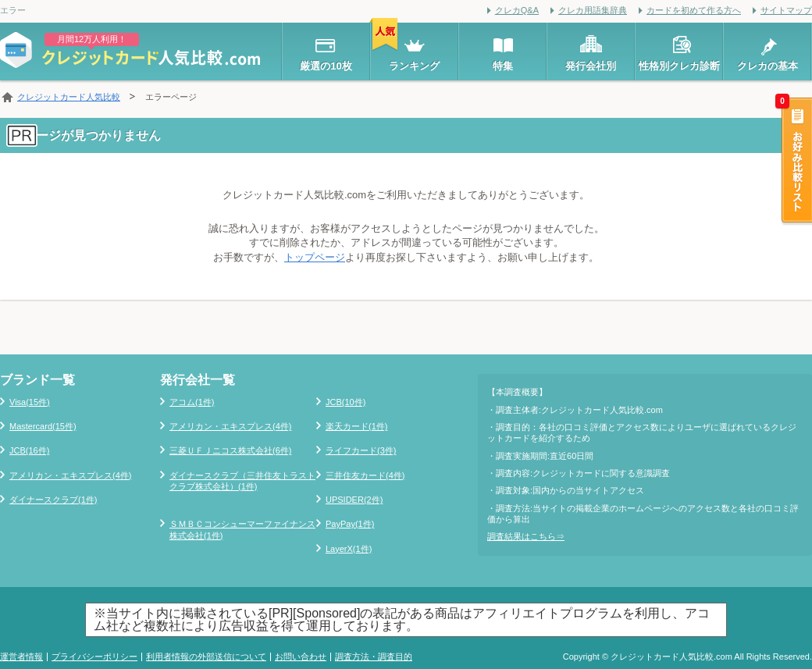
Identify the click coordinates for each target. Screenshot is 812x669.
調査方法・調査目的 (374, 657)
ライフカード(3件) (361, 450)
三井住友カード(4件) (365, 475)
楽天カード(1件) (356, 426)
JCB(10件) (345, 402)
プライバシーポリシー (94, 657)
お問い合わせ (301, 657)
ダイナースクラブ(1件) (53, 500)
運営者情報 (21, 657)
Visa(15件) (30, 402)
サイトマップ (786, 10)
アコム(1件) (192, 402)
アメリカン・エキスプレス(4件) (70, 475)
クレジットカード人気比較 (69, 97)
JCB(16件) (29, 450)
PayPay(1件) (350, 524)
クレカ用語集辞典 (593, 10)
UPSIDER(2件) (354, 500)
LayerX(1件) (349, 549)
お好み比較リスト (796, 162)
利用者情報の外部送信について (206, 657)
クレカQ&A (517, 10)
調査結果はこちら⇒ (526, 536)
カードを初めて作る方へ (694, 10)
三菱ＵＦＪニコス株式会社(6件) (230, 450)
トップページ (315, 257)
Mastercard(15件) (43, 426)
